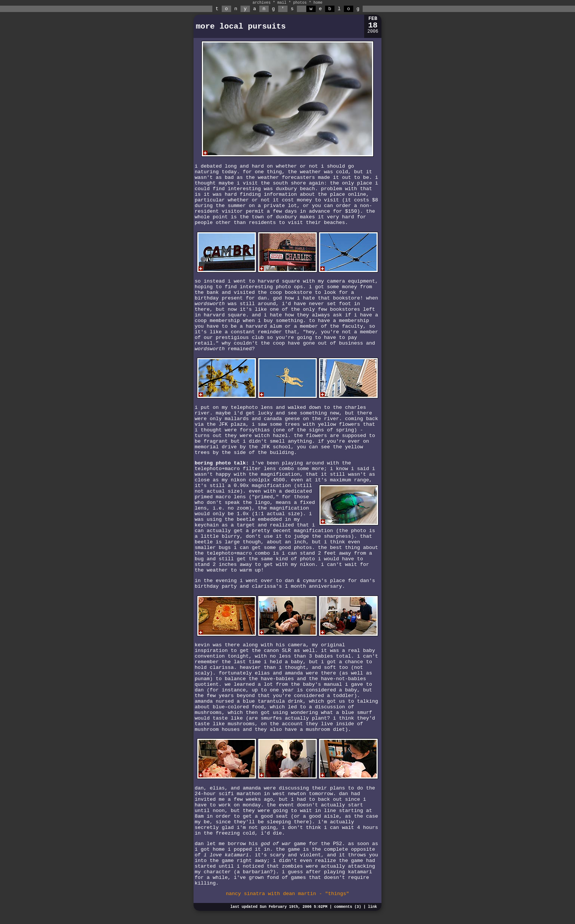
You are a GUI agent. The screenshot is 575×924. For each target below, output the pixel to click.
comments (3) (348, 907)
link (372, 907)
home (318, 3)
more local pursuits (241, 26)
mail (282, 3)
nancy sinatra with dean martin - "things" (287, 894)
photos (300, 3)
